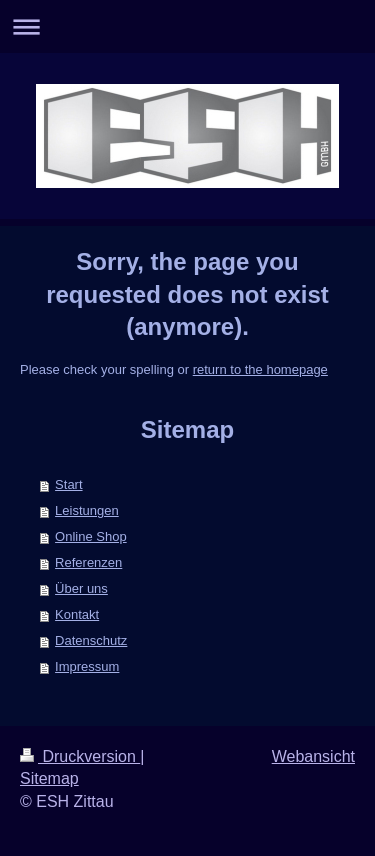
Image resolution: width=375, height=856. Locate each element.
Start (68, 484)
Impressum (87, 666)
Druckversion (80, 756)
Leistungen (87, 510)
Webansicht (313, 756)
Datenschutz (91, 640)
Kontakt (77, 614)
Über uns (81, 588)
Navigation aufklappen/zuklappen (187, 26)
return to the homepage (260, 369)
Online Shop (91, 536)
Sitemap (49, 778)
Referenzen (88, 562)
